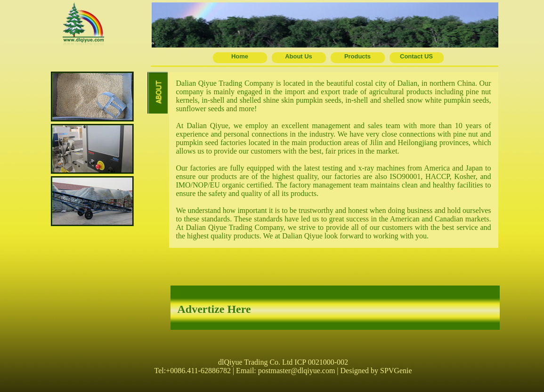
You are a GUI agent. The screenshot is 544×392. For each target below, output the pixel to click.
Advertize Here (214, 309)
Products (357, 56)
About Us (299, 56)
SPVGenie (396, 371)
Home (240, 56)
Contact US (416, 56)
